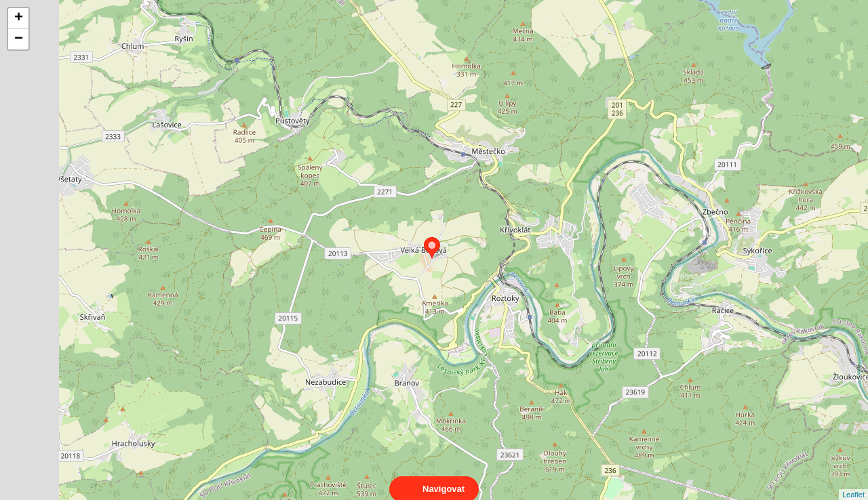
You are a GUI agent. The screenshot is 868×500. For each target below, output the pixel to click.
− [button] (19, 39)
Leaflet (853, 482)
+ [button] (19, 18)
